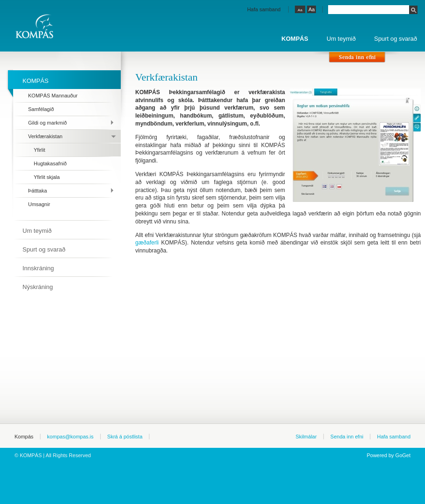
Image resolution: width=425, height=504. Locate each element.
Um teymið (341, 39)
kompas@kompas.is (70, 437)
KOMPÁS (295, 39)
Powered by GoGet (388, 455)
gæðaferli (147, 243)
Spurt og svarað (396, 39)
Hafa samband (264, 9)
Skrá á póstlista (125, 437)
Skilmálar (306, 437)
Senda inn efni (347, 437)
